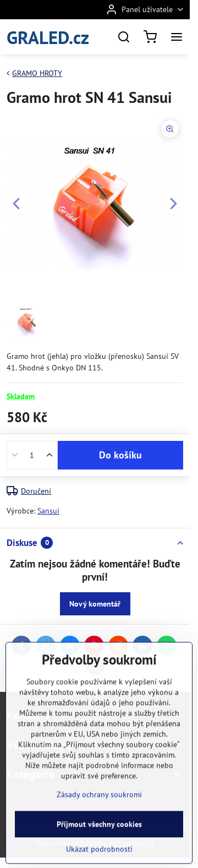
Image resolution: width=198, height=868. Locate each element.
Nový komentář (95, 604)
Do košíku (120, 455)
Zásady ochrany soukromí (99, 831)
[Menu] (177, 37)
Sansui (48, 511)
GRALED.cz (48, 37)
